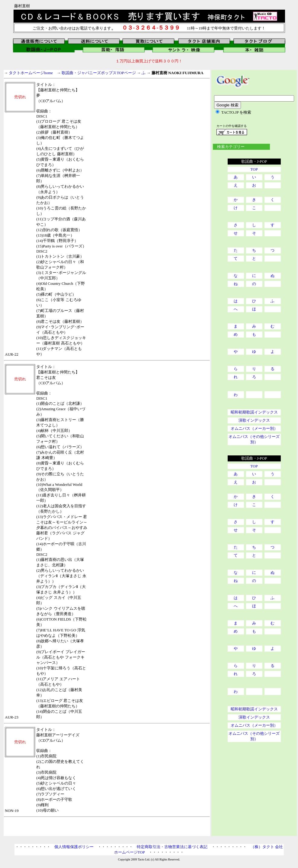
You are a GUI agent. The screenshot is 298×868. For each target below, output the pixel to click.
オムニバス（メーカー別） (254, 428)
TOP (254, 169)
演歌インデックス (254, 420)
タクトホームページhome (31, 73)
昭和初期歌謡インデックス (254, 412)
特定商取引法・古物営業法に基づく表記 (172, 847)
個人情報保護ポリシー (74, 847)
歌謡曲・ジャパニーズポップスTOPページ (99, 73)
